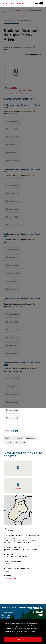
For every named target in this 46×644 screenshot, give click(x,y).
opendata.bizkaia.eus (13, 3)
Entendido (23, 639)
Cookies (20, 634)
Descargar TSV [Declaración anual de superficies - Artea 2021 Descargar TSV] (12, 410)
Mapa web (6, 615)
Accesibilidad (8, 613)
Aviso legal (6, 617)
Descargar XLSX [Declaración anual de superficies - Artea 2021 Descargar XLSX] (12, 418)
